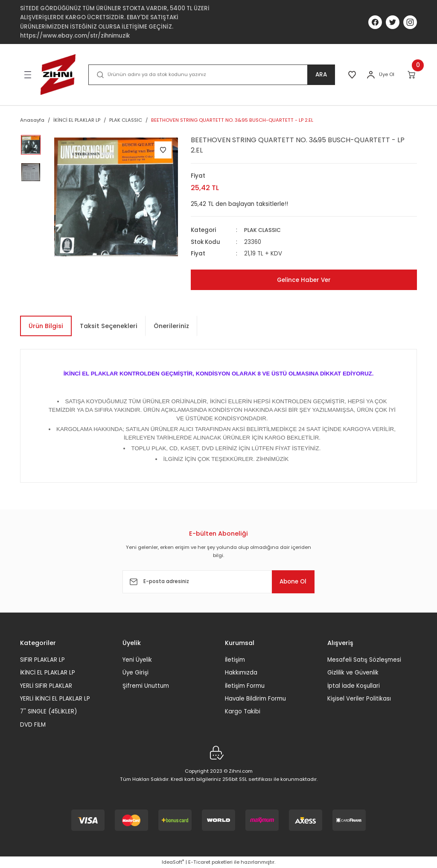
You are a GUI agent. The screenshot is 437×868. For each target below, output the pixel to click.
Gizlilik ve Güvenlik (353, 673)
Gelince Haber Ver (304, 280)
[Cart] (412, 75)
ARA (319, 75)
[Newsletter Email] (218, 582)
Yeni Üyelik (137, 660)
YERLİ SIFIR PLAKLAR (46, 685)
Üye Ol (387, 74)
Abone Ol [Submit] (288, 581)
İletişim (235, 660)
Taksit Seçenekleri (109, 326)
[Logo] (58, 75)
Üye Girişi (135, 673)
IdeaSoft (173, 862)
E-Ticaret (199, 862)
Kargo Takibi (243, 711)
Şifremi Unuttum (146, 685)
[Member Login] (371, 75)
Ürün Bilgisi (46, 326)
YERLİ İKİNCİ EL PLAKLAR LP (55, 699)
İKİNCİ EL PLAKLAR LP (48, 673)
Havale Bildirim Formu (255, 699)
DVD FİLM (33, 724)
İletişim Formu (245, 685)
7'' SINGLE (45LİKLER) (48, 711)
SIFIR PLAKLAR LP (42, 660)
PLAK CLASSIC (264, 230)
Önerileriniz (171, 326)
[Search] (210, 75)
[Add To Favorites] (163, 150)
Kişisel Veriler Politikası (359, 699)
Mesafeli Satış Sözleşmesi (364, 660)
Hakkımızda (241, 673)
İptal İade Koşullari (354, 685)
